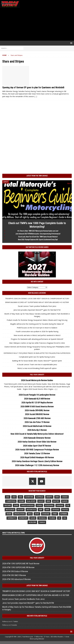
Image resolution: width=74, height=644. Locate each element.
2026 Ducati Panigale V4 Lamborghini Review (37, 395)
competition (11, 501)
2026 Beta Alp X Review (37, 430)
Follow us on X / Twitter (10, 621)
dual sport (31, 501)
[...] (56, 389)
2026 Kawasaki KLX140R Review (37, 399)
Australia (40, 497)
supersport (23, 518)
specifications (19, 514)
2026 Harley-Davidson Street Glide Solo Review (37, 442)
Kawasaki (60, 505)
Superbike (64, 514)
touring (52, 518)
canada (65, 497)
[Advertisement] (37, 24)
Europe (65, 501)
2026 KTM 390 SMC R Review (14, 575)
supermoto (12, 518)
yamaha (42, 522)
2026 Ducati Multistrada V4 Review (37, 426)
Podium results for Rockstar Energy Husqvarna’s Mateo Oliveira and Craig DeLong (37, 320)
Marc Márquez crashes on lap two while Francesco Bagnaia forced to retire (37, 343)
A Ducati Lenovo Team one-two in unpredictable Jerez (37, 364)
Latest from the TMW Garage (37, 176)
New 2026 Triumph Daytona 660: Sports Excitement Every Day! (38, 240)
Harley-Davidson (27, 505)
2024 (20, 497)
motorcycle (31, 510)
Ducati (41, 501)
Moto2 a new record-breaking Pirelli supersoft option (37, 368)
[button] (71, 43)
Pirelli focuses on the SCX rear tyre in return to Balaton (37, 328)
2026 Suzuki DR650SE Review (37, 414)
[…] (36, 96)
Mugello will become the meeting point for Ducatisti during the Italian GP (37, 324)
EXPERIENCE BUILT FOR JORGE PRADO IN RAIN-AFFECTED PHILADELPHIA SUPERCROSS (37, 353)
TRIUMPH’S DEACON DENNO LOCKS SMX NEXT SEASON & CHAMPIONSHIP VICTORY (37, 299)
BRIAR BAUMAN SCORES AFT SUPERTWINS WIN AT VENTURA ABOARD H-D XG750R (37, 302)
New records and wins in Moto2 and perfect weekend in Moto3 (37, 335)
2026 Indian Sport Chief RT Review (37, 446)
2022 (8, 497)
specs (30, 514)
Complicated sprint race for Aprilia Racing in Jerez (37, 357)
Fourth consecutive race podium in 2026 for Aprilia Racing (37, 331)
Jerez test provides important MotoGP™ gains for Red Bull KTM (37, 310)
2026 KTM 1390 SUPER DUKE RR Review (18, 567)
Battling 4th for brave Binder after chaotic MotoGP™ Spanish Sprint (37, 361)
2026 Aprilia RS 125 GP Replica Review (37, 403)
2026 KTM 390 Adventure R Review (16, 579)
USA (65, 518)
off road (56, 510)
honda (39, 505)
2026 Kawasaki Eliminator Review (37, 438)
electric (56, 501)
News (47, 510)
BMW (57, 497)
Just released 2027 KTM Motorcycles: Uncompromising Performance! (38, 234)
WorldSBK (32, 522)
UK (59, 518)
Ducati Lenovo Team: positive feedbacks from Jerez (37, 306)
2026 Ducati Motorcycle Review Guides (37, 380)
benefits (49, 497)
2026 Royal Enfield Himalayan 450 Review (37, 457)
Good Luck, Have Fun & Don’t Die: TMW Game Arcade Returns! (38, 237)
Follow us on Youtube (10, 625)
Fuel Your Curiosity (37, 375)
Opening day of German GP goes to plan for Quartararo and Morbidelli (33, 87)
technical (42, 518)
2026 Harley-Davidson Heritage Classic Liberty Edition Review (37, 461)
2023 (14, 497)
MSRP (41, 510)
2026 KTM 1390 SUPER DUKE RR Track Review (21, 564)
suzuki (33, 518)
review (9, 514)
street (55, 514)
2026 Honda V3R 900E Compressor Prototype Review (37, 450)
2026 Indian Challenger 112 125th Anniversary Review (37, 465)
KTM (68, 505)
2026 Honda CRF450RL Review (37, 410)
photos (65, 510)
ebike (48, 501)
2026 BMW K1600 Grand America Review (37, 407)
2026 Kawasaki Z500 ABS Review (37, 418)
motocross (10, 510)
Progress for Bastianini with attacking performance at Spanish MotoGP (37, 339)
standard (46, 514)
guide (16, 505)
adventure (29, 497)
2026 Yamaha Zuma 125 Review (37, 453)
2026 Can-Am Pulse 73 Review (37, 422)
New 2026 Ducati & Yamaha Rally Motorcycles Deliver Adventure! (37, 434)
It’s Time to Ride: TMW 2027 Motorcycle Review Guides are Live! (38, 231)
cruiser (21, 501)
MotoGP (20, 510)
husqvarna (49, 505)
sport (37, 514)
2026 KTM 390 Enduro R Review (15, 571)
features (8, 505)
